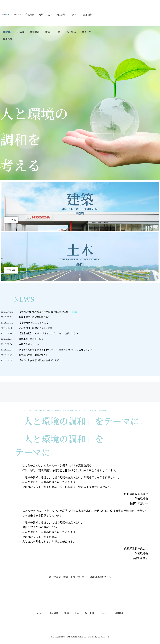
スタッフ (74, 14)
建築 (41, 14)
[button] (11, 220)
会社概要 (30, 14)
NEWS (18, 14)
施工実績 (61, 14)
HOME (6, 14)
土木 (50, 14)
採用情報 (88, 14)
